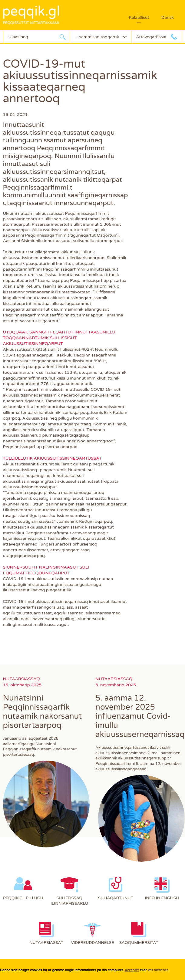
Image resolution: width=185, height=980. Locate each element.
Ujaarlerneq (63, 37)
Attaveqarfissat (151, 37)
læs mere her (158, 970)
